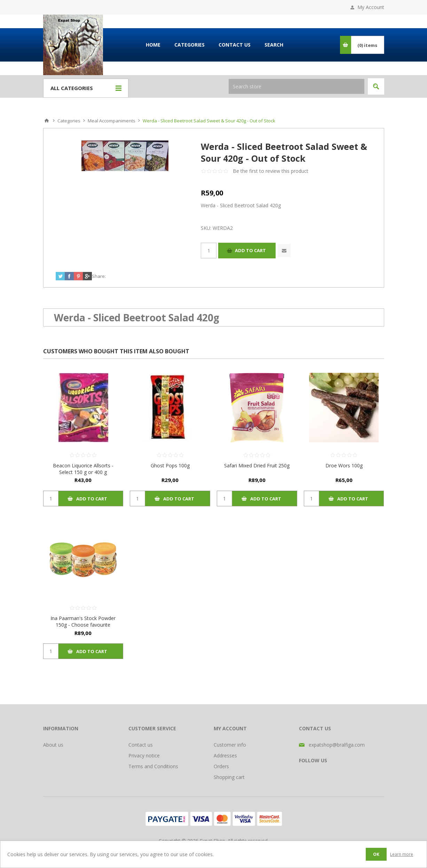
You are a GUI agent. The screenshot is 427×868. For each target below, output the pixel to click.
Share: (99, 276)
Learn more (402, 854)
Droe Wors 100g (344, 465)
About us (53, 745)
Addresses (225, 756)
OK (376, 854)
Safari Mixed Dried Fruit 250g (257, 465)
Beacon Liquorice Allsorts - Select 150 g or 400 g (83, 469)
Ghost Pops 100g (170, 465)
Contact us (141, 745)
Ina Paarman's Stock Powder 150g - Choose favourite (83, 621)
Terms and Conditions (153, 766)
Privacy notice (144, 756)
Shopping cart (229, 777)
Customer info (230, 745)
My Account (371, 7)
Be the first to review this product (271, 171)
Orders (221, 766)
